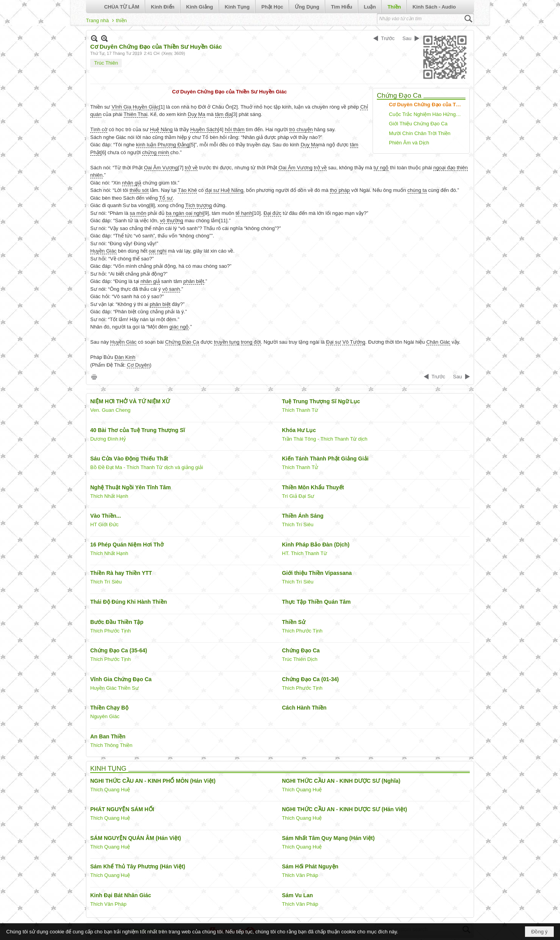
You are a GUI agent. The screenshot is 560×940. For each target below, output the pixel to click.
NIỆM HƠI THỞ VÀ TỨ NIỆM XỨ (130, 401)
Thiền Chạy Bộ (109, 708)
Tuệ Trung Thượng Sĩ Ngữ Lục (321, 401)
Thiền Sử (294, 622)
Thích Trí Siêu (298, 524)
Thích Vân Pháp (300, 875)
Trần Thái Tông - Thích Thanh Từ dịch (325, 439)
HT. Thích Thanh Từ (304, 553)
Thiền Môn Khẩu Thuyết (313, 487)
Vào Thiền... (106, 516)
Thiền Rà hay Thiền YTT (121, 573)
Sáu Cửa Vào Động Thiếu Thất (129, 459)
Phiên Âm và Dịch (409, 143)
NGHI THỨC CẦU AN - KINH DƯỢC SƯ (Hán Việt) (345, 809)
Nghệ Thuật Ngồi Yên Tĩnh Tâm (130, 487)
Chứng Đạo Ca (399, 96)
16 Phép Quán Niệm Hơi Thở (127, 545)
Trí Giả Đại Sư (298, 496)
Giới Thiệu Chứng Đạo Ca (418, 124)
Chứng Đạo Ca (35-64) (119, 650)
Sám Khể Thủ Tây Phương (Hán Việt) (138, 866)
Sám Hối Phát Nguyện (310, 866)
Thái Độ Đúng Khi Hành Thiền (129, 602)
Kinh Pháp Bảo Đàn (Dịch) (316, 545)
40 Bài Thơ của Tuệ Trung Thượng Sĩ (138, 430)
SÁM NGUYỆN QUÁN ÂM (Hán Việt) (136, 838)
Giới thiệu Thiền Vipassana (317, 573)
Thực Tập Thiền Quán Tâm (316, 602)
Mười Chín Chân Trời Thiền (420, 133)
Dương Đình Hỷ (108, 439)
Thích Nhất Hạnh (109, 496)
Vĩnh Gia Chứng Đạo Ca (121, 679)
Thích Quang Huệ (110, 790)
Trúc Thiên (106, 63)
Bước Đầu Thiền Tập (117, 622)
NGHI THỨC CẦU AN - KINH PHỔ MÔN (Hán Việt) (153, 781)
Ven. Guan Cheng (110, 410)
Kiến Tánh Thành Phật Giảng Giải (325, 459)
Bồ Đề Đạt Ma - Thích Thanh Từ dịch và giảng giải (147, 467)
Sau (407, 38)
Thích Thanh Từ (300, 410)
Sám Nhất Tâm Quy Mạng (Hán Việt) (328, 838)
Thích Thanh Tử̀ (300, 467)
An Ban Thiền (108, 736)
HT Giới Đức (104, 524)
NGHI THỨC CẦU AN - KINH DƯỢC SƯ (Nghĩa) (341, 781)
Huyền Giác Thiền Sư (115, 688)
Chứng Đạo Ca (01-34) (310, 679)
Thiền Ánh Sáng (303, 516)
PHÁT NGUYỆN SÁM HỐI (122, 809)
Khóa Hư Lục (299, 430)
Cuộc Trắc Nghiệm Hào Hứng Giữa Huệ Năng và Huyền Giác (426, 114)
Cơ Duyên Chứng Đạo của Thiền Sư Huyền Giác (426, 105)
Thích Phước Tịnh (110, 631)
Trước (388, 38)
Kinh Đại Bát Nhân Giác (121, 895)
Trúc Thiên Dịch (300, 659)
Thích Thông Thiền (111, 745)
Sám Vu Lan (297, 895)
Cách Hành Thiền (304, 708)
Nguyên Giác (105, 716)
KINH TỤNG (108, 769)
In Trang (94, 377)
